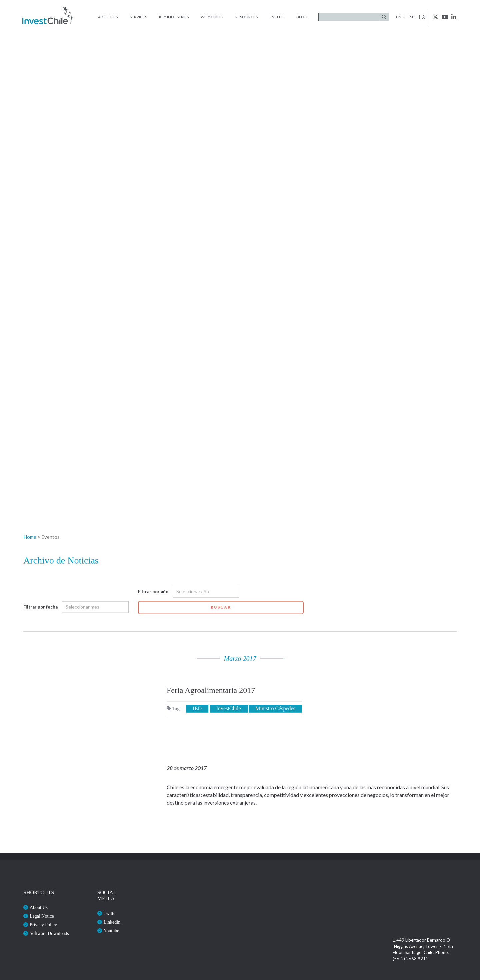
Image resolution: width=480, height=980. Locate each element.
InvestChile (229, 708)
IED (197, 708)
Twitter (110, 913)
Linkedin (112, 922)
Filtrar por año (153, 592)
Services (138, 17)
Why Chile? (212, 17)
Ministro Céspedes (275, 708)
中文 (422, 17)
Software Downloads (49, 933)
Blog (302, 17)
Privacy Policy (43, 925)
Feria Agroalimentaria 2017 (211, 690)
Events (277, 17)
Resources (246, 17)
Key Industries (174, 17)
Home (30, 537)
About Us (108, 17)
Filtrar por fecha (40, 607)
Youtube (111, 931)
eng (400, 17)
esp (411, 17)
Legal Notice (42, 916)
